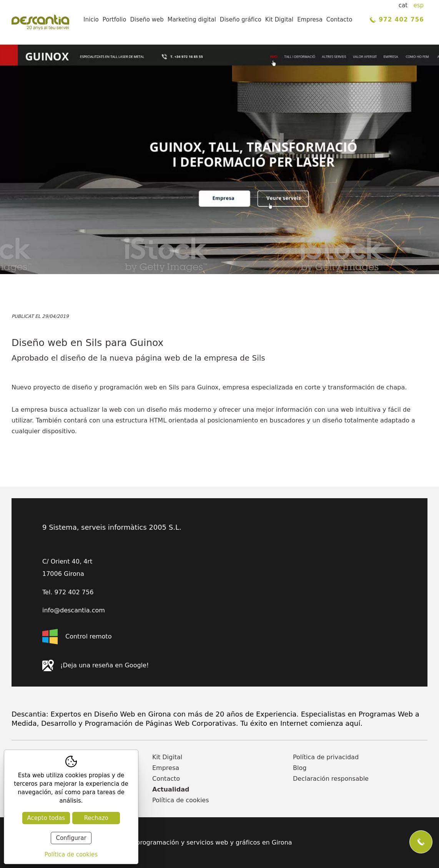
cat (403, 5)
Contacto (339, 20)
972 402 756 (397, 20)
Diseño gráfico (241, 20)
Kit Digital (279, 20)
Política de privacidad (326, 757)
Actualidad (171, 789)
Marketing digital (192, 20)
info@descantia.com (74, 610)
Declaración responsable (331, 779)
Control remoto (77, 637)
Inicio (91, 20)
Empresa (310, 20)
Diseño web (147, 20)
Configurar (71, 838)
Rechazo (96, 818)
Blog (300, 768)
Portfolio (115, 20)
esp (418, 5)
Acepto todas (46, 818)
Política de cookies (181, 800)
